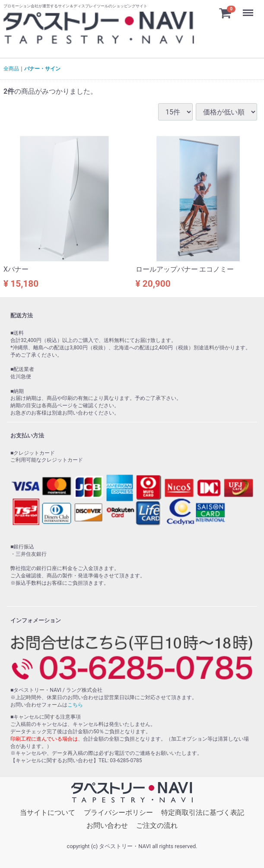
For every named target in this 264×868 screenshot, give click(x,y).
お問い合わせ (107, 825)
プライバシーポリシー (118, 813)
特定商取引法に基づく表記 (203, 813)
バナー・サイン (42, 69)
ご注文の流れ (157, 825)
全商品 (11, 69)
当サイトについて (48, 813)
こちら (75, 705)
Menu (249, 9)
